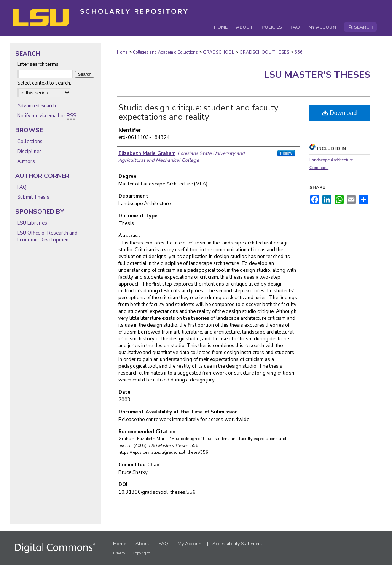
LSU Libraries (32, 223)
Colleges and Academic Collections (165, 52)
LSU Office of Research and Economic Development (47, 236)
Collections (30, 142)
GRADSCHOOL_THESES (264, 52)
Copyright (141, 553)
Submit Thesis (33, 197)
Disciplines (29, 152)
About (142, 544)
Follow (286, 153)
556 (299, 52)
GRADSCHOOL (218, 52)
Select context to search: (44, 83)
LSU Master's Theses (317, 75)
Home (122, 52)
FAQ (22, 187)
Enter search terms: (38, 64)
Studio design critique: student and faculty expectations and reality (198, 112)
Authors (26, 161)
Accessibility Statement (237, 544)
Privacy (119, 553)
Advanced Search (37, 106)
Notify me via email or (47, 116)
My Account (190, 544)
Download (340, 113)
